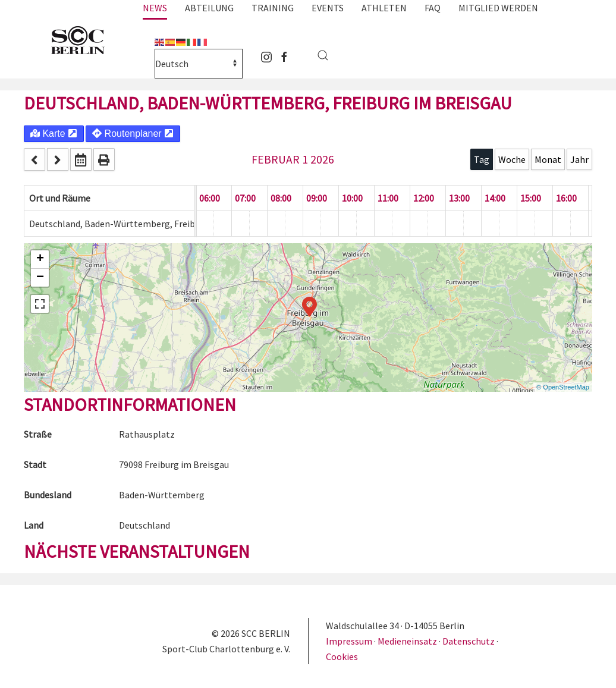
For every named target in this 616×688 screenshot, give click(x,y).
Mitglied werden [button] (498, 8)
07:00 (245, 198)
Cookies (342, 656)
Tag (482, 159)
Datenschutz (469, 641)
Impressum (350, 641)
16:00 (566, 198)
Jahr (579, 159)
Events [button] (328, 8)
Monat (548, 159)
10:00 (352, 198)
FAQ (433, 8)
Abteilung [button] (209, 8)
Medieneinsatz (407, 641)
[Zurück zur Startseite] (83, 41)
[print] (104, 159)
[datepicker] (81, 159)
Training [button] (273, 8)
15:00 (531, 198)
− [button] (40, 278)
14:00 (495, 198)
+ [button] (40, 259)
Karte (54, 133)
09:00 (317, 198)
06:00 (210, 198)
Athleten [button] (384, 8)
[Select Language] (199, 64)
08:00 (281, 198)
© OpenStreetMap (563, 387)
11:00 (388, 198)
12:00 (424, 198)
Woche (512, 159)
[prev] (34, 159)
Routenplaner (133, 133)
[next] (58, 159)
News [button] (155, 8)
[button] (323, 55)
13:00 (459, 198)
